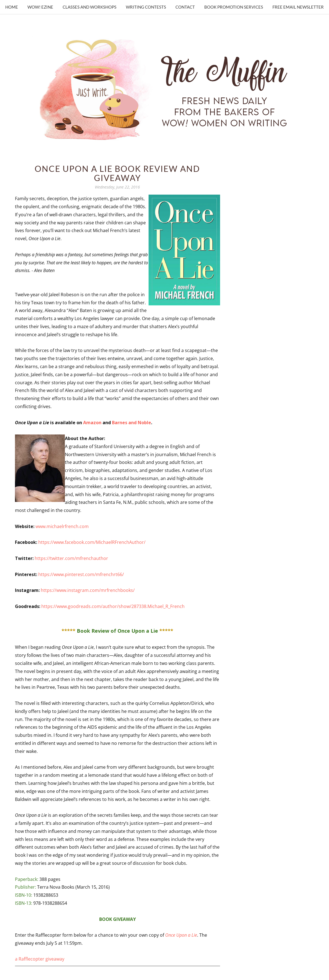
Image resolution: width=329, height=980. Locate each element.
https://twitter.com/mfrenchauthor (71, 558)
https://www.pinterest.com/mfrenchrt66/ (81, 574)
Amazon (93, 423)
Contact (185, 7)
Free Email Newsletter (298, 7)
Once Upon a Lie (181, 935)
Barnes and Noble (132, 423)
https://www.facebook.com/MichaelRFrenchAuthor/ (92, 542)
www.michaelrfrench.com (62, 526)
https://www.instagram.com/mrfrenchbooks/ (88, 590)
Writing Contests (146, 7)
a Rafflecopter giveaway (40, 959)
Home (12, 7)
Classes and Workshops (90, 7)
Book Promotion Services (234, 7)
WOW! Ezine (40, 7)
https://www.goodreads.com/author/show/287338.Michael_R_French (113, 606)
